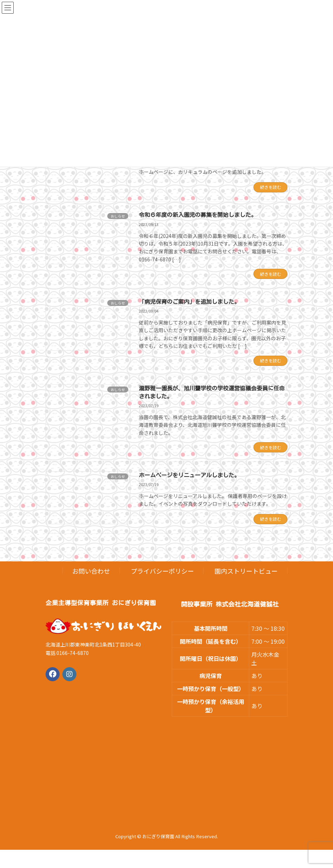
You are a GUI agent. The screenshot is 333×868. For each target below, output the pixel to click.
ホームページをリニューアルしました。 (189, 475)
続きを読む (271, 187)
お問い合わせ (91, 571)
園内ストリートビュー (246, 571)
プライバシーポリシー (162, 571)
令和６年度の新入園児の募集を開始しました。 (198, 215)
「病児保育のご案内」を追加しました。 (189, 302)
